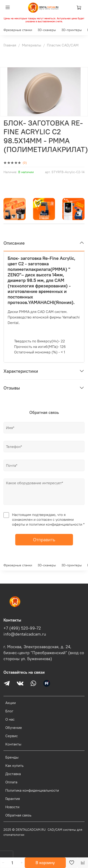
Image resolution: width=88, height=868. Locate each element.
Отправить (44, 540)
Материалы (32, 45)
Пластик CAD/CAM (63, 45)
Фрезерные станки (18, 30)
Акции (11, 703)
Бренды (12, 757)
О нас (10, 719)
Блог (9, 711)
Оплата (11, 782)
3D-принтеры (72, 30)
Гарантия (13, 799)
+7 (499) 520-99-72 (22, 628)
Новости (12, 807)
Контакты (13, 744)
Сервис (12, 736)
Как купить (14, 765)
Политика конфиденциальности (32, 790)
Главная (10, 45)
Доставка (13, 774)
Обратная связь (18, 815)
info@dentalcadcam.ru (25, 634)
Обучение (14, 728)
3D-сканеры (47, 30)
